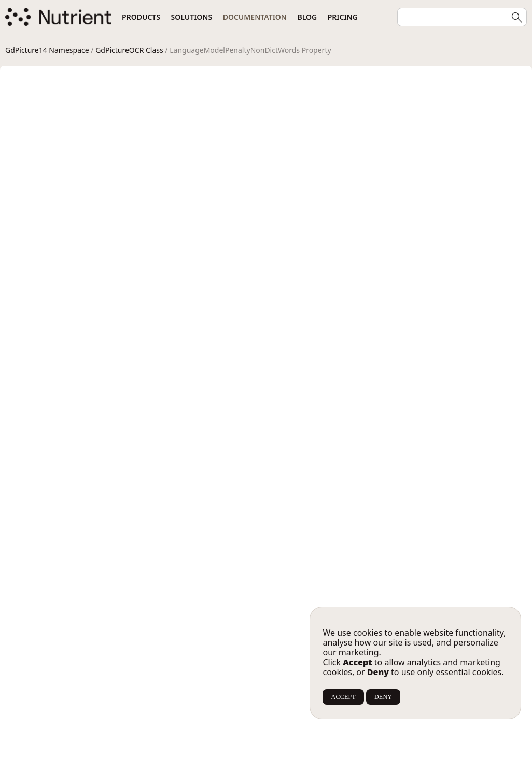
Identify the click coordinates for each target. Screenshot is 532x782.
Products (141, 17)
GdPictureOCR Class (129, 50)
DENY (383, 697)
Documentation (255, 17)
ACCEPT (343, 697)
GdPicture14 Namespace (47, 50)
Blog (307, 17)
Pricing (343, 17)
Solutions (192, 17)
